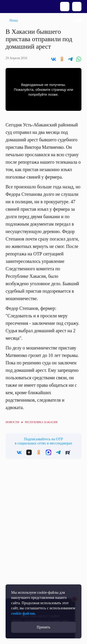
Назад (14, 20)
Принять (43, 627)
